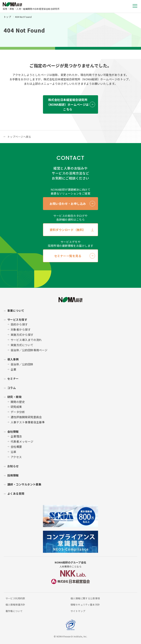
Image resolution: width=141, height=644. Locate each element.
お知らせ (13, 466)
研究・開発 (14, 397)
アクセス (16, 457)
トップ (7, 17)
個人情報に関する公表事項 (85, 598)
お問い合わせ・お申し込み (68, 204)
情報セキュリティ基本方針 (85, 605)
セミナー (13, 379)
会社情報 (13, 432)
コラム (12, 388)
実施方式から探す (22, 335)
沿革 (13, 452)
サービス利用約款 (15, 598)
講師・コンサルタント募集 (24, 484)
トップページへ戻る (19, 137)
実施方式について (22, 345)
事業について (16, 311)
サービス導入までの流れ (26, 340)
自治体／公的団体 (22, 364)
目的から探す (19, 324)
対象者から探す (21, 329)
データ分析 (18, 412)
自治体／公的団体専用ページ (29, 350)
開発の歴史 (18, 402)
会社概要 (16, 447)
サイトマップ (78, 611)
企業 (13, 369)
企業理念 (16, 436)
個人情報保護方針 (15, 605)
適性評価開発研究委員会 (26, 417)
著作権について (14, 611)
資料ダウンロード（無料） (68, 230)
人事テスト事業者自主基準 (28, 422)
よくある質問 (16, 493)
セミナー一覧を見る (68, 256)
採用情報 (13, 475)
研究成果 (16, 407)
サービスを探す (17, 320)
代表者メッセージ (22, 441)
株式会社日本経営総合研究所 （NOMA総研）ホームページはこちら (68, 104)
